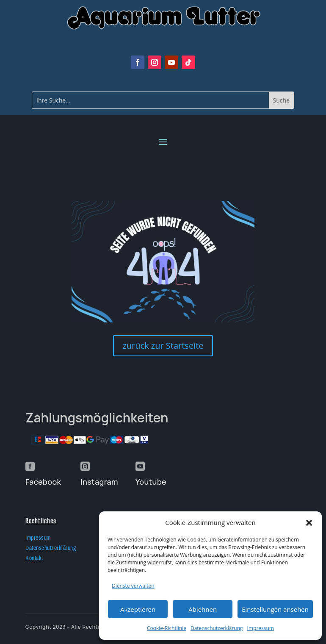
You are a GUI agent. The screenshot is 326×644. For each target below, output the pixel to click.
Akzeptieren (138, 609)
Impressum (261, 628)
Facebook (43, 482)
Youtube (151, 482)
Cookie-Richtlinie (167, 628)
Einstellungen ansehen (275, 609)
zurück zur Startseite (163, 346)
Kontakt (34, 558)
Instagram (99, 482)
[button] (309, 523)
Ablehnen (203, 609)
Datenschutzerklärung (217, 628)
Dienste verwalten (133, 586)
